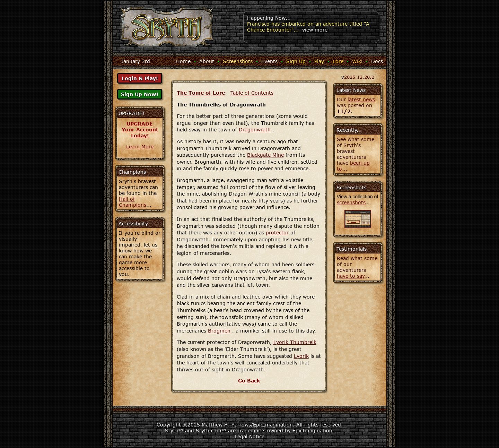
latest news (361, 99)
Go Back (249, 381)
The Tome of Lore (201, 93)
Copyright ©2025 (178, 425)
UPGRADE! (132, 113)
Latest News (351, 90)
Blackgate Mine (265, 155)
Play (319, 61)
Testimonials (352, 249)
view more (315, 30)
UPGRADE (140, 124)
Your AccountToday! (140, 132)
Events (269, 61)
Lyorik (301, 356)
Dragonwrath (255, 130)
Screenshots (238, 61)
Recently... (349, 130)
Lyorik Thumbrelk (295, 342)
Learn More (140, 147)
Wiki (357, 61)
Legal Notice (249, 436)
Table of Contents (252, 93)
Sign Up (296, 61)
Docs (377, 61)
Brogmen (219, 331)
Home (183, 61)
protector (277, 232)
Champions (132, 172)
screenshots (351, 202)
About (207, 61)
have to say (351, 276)
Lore (338, 61)
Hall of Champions (133, 202)
